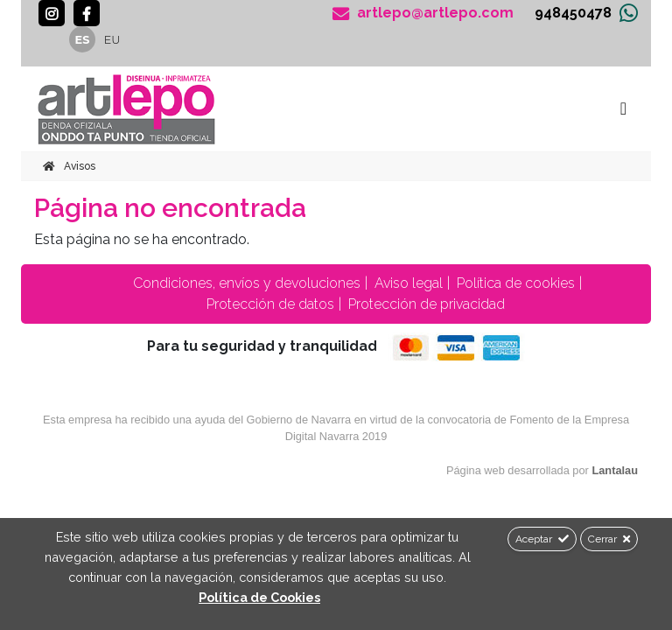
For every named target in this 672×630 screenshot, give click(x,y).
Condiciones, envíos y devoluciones (245, 283)
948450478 (573, 13)
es (83, 40)
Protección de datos (269, 304)
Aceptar (542, 539)
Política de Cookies (259, 597)
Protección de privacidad (425, 304)
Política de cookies (514, 283)
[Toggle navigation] (623, 108)
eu (112, 40)
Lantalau (615, 470)
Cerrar (609, 539)
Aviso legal (407, 283)
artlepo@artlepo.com (423, 13)
